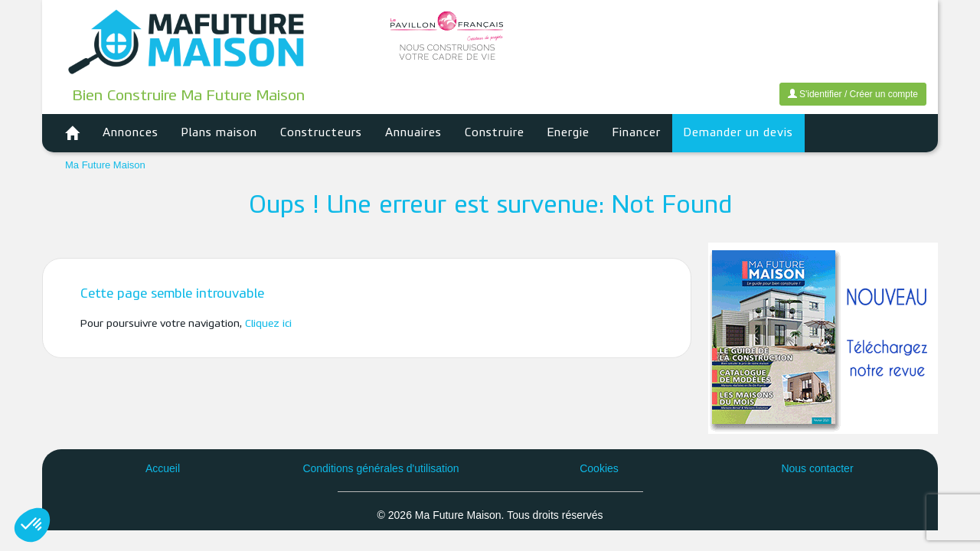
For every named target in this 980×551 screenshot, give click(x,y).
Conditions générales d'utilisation (381, 468)
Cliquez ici (268, 324)
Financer (637, 133)
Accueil (163, 468)
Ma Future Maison (105, 165)
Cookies (599, 468)
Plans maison (219, 133)
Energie (568, 133)
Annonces (131, 133)
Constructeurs (321, 133)
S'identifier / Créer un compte (853, 94)
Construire (495, 133)
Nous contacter (817, 468)
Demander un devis (738, 133)
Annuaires (413, 133)
